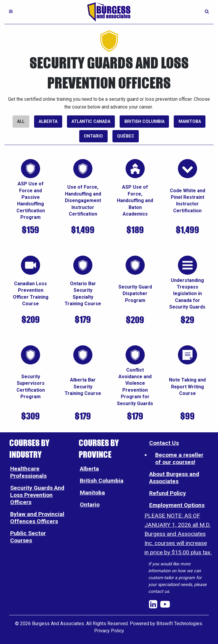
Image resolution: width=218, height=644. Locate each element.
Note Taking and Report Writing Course (187, 387)
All (21, 122)
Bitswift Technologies (179, 624)
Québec (126, 136)
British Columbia (144, 122)
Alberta (48, 122)
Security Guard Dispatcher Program (135, 294)
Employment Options (177, 505)
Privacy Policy (109, 631)
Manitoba (190, 122)
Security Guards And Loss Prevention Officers (37, 495)
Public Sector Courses (28, 537)
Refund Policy (168, 493)
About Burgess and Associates (174, 478)
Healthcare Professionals (28, 472)
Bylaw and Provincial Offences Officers (37, 518)
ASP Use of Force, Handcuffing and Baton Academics (135, 200)
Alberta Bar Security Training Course (83, 387)
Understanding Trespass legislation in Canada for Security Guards (187, 294)
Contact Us (164, 443)
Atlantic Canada (91, 122)
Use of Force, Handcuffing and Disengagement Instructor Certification (83, 200)
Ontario (93, 136)
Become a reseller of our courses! (179, 458)
